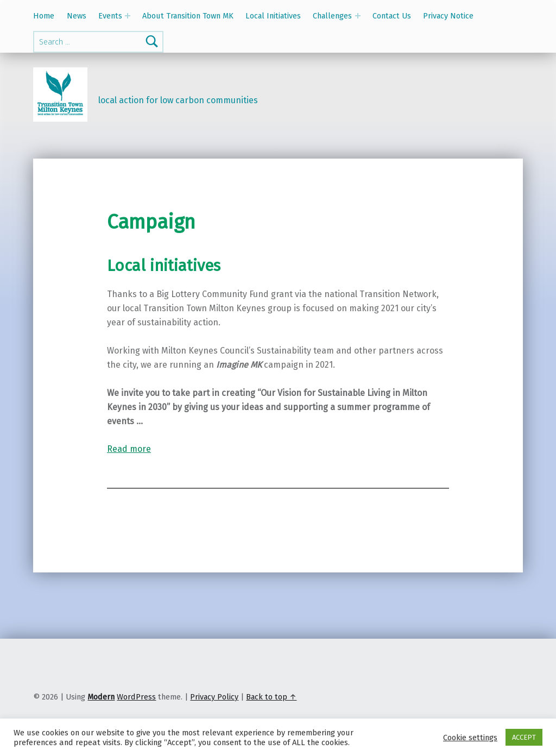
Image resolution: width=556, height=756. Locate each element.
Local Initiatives (273, 16)
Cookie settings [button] (470, 738)
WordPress (136, 697)
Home (44, 16)
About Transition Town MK (188, 16)
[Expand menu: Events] (128, 16)
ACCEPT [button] (524, 737)
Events (110, 16)
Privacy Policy (214, 697)
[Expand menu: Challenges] (358, 16)
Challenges (332, 16)
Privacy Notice (448, 16)
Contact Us (392, 16)
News (77, 16)
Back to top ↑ (271, 697)
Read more (129, 449)
